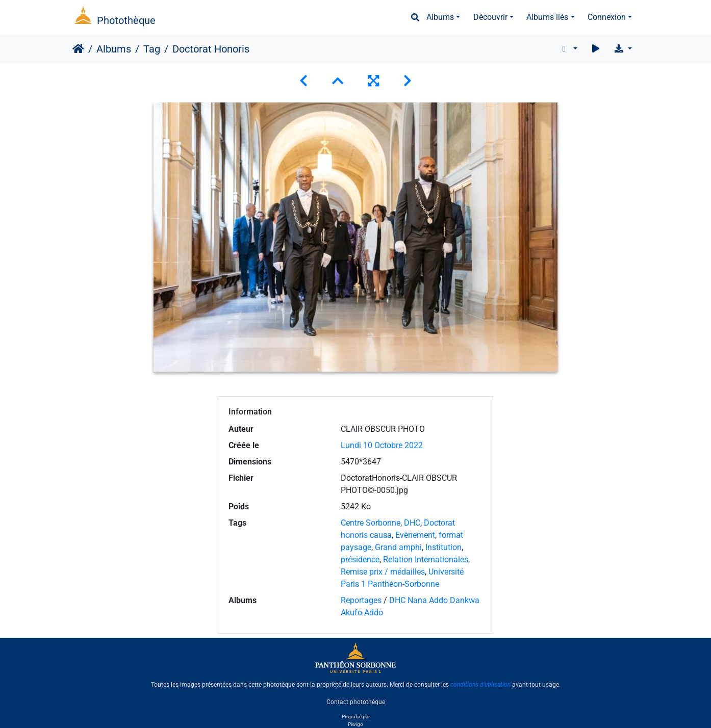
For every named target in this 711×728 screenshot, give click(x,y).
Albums (440, 17)
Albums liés (547, 17)
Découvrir (490, 17)
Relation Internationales (426, 560)
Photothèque (126, 20)
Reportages (361, 600)
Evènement (415, 535)
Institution (443, 547)
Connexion (607, 17)
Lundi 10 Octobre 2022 (382, 445)
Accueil (78, 49)
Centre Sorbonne (371, 523)
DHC (412, 523)
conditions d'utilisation (480, 685)
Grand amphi (398, 547)
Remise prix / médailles (383, 572)
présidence (360, 560)
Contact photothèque (356, 702)
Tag (152, 49)
